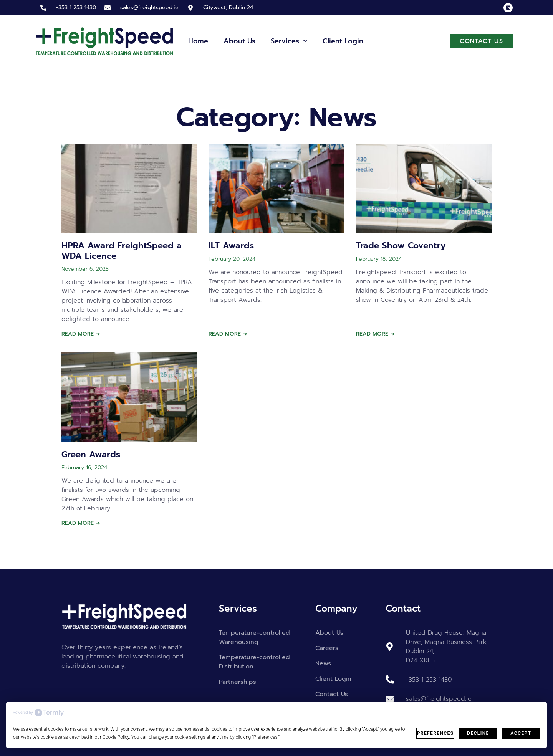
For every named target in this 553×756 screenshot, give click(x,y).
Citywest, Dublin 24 (228, 7)
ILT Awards (231, 246)
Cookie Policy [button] (116, 737)
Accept (521, 733)
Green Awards (91, 454)
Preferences (435, 733)
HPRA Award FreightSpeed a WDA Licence (122, 251)
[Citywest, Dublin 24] (190, 8)
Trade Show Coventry (401, 246)
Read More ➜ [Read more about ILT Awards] (228, 334)
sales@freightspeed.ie (149, 7)
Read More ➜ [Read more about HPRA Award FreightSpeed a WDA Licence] (81, 334)
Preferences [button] (266, 737)
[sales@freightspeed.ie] (108, 8)
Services (289, 41)
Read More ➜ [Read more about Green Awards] (81, 523)
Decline (478, 733)
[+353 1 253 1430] (43, 8)
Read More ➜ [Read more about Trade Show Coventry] (375, 334)
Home (198, 41)
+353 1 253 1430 (76, 7)
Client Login (343, 41)
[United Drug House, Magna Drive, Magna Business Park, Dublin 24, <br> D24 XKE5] (390, 647)
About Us (239, 41)
